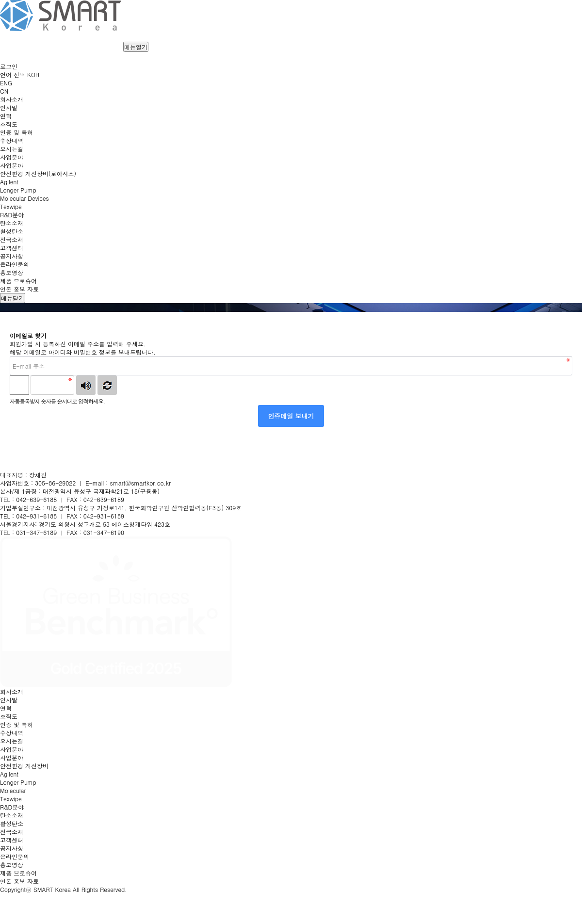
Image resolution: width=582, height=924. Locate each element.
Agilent (9, 774)
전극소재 (12, 832)
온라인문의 (15, 856)
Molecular (13, 790)
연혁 (6, 708)
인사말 (9, 700)
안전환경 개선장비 (24, 766)
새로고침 (107, 385)
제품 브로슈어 (18, 873)
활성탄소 (12, 823)
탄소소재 (12, 815)
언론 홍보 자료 (19, 881)
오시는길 (12, 741)
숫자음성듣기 (86, 385)
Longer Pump (18, 782)
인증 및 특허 (16, 724)
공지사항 (12, 848)
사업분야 (12, 757)
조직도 (9, 716)
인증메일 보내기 (291, 416)
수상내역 (12, 733)
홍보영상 (12, 865)
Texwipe (11, 799)
